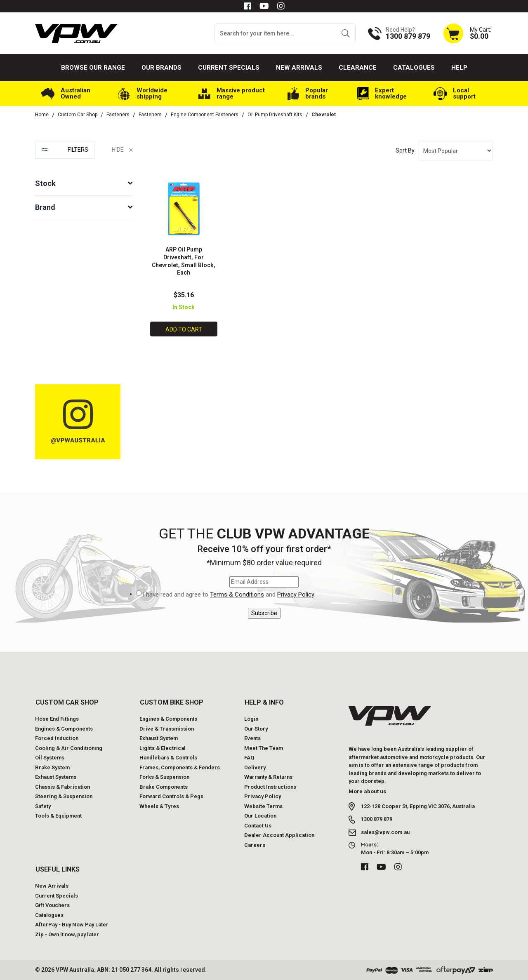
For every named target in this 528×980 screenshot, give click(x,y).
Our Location (260, 816)
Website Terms (263, 806)
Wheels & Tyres (159, 806)
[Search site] (345, 33)
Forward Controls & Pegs (171, 796)
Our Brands (161, 68)
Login (251, 719)
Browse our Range (93, 68)
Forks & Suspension (164, 777)
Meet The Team (264, 748)
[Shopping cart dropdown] (467, 33)
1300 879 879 (377, 819)
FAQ (249, 758)
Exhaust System (159, 738)
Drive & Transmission (167, 728)
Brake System (52, 767)
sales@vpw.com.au (385, 832)
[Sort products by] (456, 151)
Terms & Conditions (237, 595)
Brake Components (164, 786)
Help (459, 68)
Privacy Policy (296, 595)
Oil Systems (50, 758)
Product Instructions (270, 786)
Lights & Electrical (163, 748)
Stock (45, 183)
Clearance (358, 68)
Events (252, 738)
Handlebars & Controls (168, 758)
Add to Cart (184, 329)
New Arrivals (299, 68)
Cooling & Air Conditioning (69, 748)
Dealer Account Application (279, 835)
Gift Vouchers (52, 905)
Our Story (256, 728)
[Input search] (276, 33)
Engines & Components (64, 728)
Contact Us (258, 825)
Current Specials (229, 68)
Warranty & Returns (268, 777)
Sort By (405, 150)
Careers (255, 845)
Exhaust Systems (56, 777)
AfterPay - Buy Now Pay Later (72, 925)
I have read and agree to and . (229, 595)
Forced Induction (57, 738)
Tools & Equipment (58, 816)
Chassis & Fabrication (62, 786)
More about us (367, 791)
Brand (45, 207)
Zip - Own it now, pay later (67, 934)
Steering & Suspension (64, 796)
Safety (43, 806)
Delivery (255, 767)
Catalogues (414, 68)
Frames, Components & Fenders (180, 767)
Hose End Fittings (57, 719)
